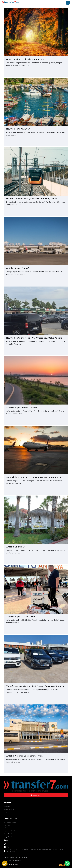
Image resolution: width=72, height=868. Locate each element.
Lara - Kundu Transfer (10, 822)
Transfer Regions (9, 809)
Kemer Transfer (8, 834)
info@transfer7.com (12, 847)
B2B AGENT (36, 795)
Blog (5, 812)
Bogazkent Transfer (10, 831)
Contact (6, 815)
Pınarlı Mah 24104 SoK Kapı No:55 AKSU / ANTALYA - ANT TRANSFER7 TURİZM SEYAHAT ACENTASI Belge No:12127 (35, 851)
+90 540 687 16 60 (11, 844)
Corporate (7, 806)
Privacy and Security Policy (12, 860)
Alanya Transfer (8, 837)
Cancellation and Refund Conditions (15, 858)
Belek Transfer (8, 828)
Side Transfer (8, 825)
